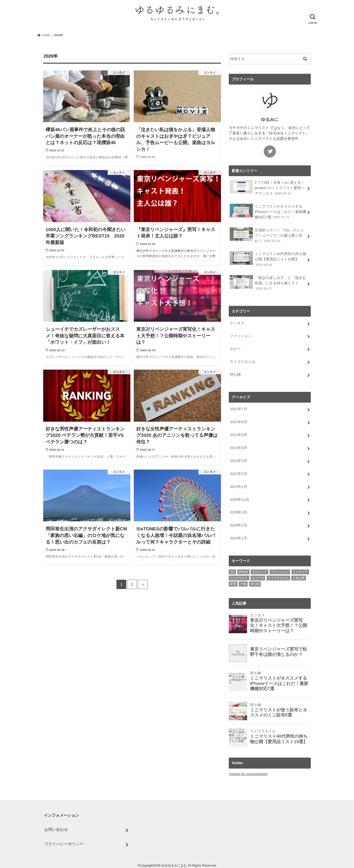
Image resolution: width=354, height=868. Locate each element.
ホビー (235, 349)
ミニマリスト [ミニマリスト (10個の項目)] (239, 578)
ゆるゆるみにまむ (174, 865)
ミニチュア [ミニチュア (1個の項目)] (300, 572)
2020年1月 (238, 538)
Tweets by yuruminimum (248, 774)
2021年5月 (238, 435)
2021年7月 (238, 409)
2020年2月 (238, 525)
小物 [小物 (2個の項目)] (243, 584)
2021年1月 (238, 487)
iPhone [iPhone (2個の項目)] (243, 572)
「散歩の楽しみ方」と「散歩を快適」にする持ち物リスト (268, 283)
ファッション (241, 336)
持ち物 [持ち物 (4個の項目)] (255, 584)
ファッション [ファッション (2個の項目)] (280, 572)
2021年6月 (238, 422)
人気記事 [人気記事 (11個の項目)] (299, 578)
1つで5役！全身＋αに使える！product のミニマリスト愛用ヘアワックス (267, 188)
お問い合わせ (56, 829)
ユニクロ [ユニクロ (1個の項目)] (258, 578)
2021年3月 (238, 461)
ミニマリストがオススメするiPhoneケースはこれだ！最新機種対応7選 (268, 212)
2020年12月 (239, 500)
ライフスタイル (243, 362)
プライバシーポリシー (64, 844)
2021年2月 (238, 474)
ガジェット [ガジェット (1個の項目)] (260, 572)
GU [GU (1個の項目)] (232, 572)
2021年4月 (238, 448)
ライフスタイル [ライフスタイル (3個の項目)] (278, 578)
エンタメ (237, 323)
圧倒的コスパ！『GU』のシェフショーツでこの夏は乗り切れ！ (267, 235)
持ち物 (235, 375)
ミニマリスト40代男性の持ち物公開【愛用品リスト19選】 (268, 259)
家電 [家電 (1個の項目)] (233, 584)
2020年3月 (238, 512)
